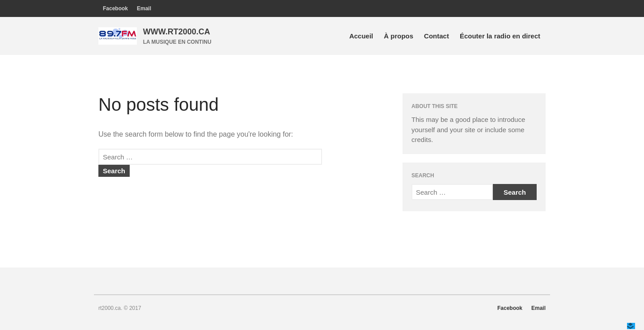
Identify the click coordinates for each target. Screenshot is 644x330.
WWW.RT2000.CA (177, 32)
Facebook (115, 8)
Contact (436, 36)
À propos (398, 36)
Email (144, 8)
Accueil (361, 36)
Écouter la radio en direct (500, 36)
